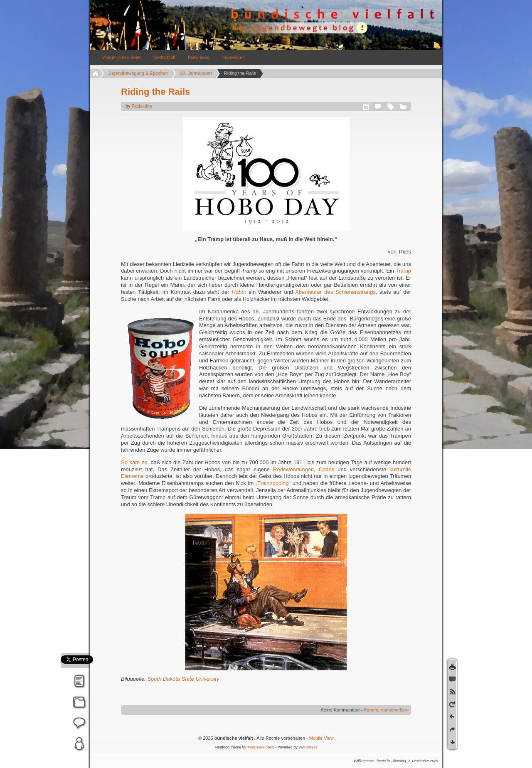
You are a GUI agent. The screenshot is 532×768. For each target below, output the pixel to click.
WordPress (308, 747)
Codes (327, 469)
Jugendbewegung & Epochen (138, 73)
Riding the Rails (155, 92)
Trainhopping (273, 483)
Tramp (403, 271)
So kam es (134, 462)
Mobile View (321, 738)
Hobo (238, 292)
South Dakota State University (183, 679)
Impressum (234, 57)
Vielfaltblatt (165, 57)
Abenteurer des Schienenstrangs (335, 292)
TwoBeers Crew (261, 747)
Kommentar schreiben (386, 710)
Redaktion (142, 106)
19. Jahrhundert (196, 73)
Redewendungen (293, 469)
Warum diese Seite (122, 57)
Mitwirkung (199, 57)
